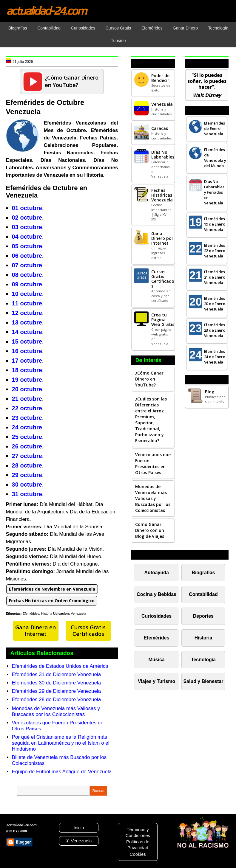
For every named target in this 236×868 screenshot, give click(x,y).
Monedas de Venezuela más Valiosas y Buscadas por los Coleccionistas (56, 711)
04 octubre (27, 237)
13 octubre (27, 322)
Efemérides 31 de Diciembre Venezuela (57, 674)
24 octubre (27, 427)
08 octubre (27, 275)
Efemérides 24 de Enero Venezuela (215, 357)
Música (157, 660)
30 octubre (27, 485)
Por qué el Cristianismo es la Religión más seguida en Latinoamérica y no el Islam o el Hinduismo (61, 743)
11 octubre (27, 303)
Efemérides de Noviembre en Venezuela (52, 589)
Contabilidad (203, 594)
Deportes (203, 616)
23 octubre (27, 418)
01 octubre (27, 208)
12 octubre (27, 313)
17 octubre (27, 361)
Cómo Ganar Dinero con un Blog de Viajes (150, 530)
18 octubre (27, 370)
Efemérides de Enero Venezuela (215, 128)
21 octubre (27, 399)
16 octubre (27, 351)
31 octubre (27, 494)
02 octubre (27, 218)
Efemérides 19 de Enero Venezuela (215, 224)
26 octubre (27, 446)
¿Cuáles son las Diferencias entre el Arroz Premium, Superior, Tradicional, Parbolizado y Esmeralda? (151, 420)
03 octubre (27, 227)
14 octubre (27, 332)
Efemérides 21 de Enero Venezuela (215, 277)
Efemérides (31, 614)
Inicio (79, 828)
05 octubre (27, 246)
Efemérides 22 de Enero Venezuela (215, 251)
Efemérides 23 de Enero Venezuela (215, 330)
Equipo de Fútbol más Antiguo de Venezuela (62, 772)
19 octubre (27, 380)
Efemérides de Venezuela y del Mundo (215, 158)
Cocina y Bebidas (156, 594)
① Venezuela (79, 841)
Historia (47, 614)
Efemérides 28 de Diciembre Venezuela (57, 699)
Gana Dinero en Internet (36, 631)
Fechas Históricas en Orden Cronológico (52, 601)
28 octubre (27, 465)
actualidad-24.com (46, 10)
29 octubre (27, 475)
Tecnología (203, 660)
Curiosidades (156, 616)
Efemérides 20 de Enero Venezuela (215, 304)
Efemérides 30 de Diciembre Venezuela (57, 683)
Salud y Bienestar (203, 681)
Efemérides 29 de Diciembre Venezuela (57, 691)
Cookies (138, 854)
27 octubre (27, 456)
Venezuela (78, 614)
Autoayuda (156, 573)
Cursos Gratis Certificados (88, 631)
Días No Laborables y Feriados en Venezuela (214, 192)
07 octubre (27, 265)
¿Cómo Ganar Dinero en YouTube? (149, 379)
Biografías (203, 573)
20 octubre (27, 389)
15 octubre (27, 341)
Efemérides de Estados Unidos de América (60, 666)
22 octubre (27, 408)
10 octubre (27, 294)
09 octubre (27, 284)
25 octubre (27, 437)
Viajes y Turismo (156, 681)
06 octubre (27, 256)
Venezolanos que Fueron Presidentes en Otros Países (153, 463)
